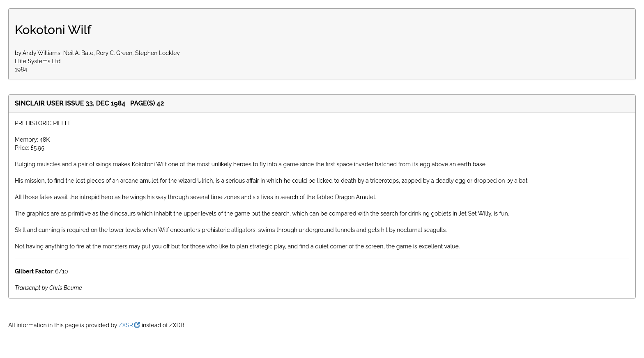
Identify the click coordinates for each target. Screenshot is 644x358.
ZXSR (130, 325)
